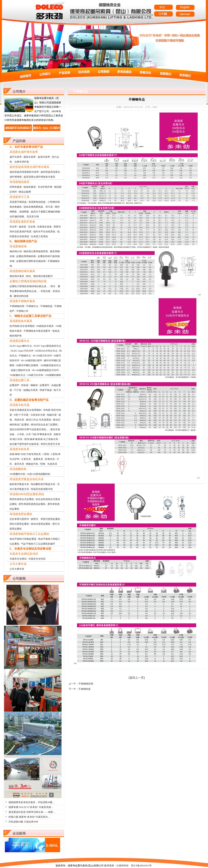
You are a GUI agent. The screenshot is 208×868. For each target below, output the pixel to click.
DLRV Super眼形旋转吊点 (47, 346)
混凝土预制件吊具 (21, 370)
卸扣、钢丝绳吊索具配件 (39, 276)
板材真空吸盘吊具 (19, 484)
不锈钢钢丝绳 (17, 306)
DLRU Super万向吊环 (22, 351)
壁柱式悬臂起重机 (19, 524)
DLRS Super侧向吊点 (21, 346)
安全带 (13, 227)
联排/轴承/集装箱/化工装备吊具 (41, 439)
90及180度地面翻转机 (39, 474)
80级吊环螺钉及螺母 (27, 365)
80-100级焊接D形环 (32, 361)
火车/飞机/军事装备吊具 (39, 434)
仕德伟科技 (122, 866)
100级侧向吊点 (17, 375)
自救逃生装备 (44, 227)
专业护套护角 (45, 187)
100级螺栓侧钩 (53, 375)
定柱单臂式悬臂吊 (19, 519)
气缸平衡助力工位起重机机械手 (38, 544)
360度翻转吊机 (17, 474)
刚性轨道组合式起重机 (22, 499)
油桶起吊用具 (30, 390)
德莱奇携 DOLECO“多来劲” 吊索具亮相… (31, 807)
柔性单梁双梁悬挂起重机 (32, 504)
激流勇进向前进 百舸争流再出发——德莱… (32, 812)
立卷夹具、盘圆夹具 (32, 459)
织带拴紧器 (16, 187)
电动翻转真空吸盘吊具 (43, 484)
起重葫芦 (14, 385)
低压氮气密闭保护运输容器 (24, 444)
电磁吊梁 (52, 415)
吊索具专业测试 (18, 559)
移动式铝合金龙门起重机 (44, 425)
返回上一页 (137, 678)
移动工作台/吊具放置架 (38, 420)
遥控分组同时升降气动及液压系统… (29, 429)
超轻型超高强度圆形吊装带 (24, 172)
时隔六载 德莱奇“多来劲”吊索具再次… (29, 817)
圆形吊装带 (30, 157)
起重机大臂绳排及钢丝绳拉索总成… (29, 286)
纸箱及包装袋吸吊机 (42, 489)
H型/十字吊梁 (21, 415)
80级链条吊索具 (45, 326)
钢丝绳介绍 (16, 251)
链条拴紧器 (30, 187)
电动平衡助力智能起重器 (23, 539)
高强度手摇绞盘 (18, 202)
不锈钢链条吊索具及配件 (37, 331)
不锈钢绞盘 (46, 306)
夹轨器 (25, 385)
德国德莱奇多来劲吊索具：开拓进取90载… (32, 802)
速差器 (22, 227)
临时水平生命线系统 (44, 232)
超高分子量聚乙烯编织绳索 (45, 212)
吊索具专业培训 (37, 559)
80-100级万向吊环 (42, 356)
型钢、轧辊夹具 (49, 464)
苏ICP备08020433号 (141, 866)
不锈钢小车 (22, 311)
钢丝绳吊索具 (17, 276)
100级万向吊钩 (35, 375)
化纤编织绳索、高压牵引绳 (24, 217)
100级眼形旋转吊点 (51, 365)
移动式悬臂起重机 (41, 524)
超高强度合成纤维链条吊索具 (39, 177)
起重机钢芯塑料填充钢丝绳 (31, 261)
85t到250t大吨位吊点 (46, 351)
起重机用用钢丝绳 (26, 256)
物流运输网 (25, 192)
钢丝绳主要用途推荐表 (36, 251)
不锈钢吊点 (32, 306)
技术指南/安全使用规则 (22, 326)
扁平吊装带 (16, 157)
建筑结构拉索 (21, 296)
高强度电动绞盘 (37, 202)
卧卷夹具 (50, 459)
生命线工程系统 (39, 236)
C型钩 (46, 454)
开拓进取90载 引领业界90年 (23, 822)
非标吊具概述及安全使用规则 (25, 410)
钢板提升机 (32, 464)
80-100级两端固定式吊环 (45, 370)
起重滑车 (44, 385)
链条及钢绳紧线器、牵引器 (38, 207)
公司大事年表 (17, 569)
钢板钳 (34, 385)
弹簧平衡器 (46, 390)
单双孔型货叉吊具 (50, 444)
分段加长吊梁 (38, 415)
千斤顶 (17, 390)
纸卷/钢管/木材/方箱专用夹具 (25, 454)
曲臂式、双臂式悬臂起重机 (45, 519)
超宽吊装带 (44, 157)
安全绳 (32, 227)
